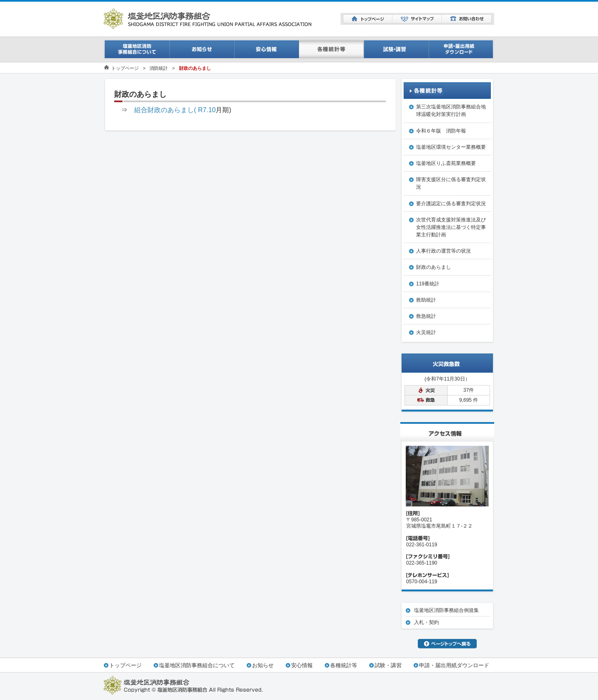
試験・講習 (396, 49)
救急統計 (426, 316)
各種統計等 (344, 665)
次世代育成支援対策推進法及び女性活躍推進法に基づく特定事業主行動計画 (451, 227)
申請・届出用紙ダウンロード (461, 49)
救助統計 (426, 300)
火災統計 (426, 332)
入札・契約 (426, 622)
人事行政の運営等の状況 (444, 251)
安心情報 (267, 49)
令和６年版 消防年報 (441, 131)
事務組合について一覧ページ (137, 49)
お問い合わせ (467, 19)
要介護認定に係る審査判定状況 (451, 204)
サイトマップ (417, 19)
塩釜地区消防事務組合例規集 (446, 610)
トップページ (368, 19)
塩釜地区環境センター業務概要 (451, 147)
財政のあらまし (434, 267)
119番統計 (428, 284)
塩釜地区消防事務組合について (197, 665)
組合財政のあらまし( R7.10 (175, 110)
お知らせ (202, 49)
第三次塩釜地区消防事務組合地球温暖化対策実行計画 (451, 111)
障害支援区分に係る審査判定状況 (451, 183)
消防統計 (331, 49)
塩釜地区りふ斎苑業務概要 (446, 163)
